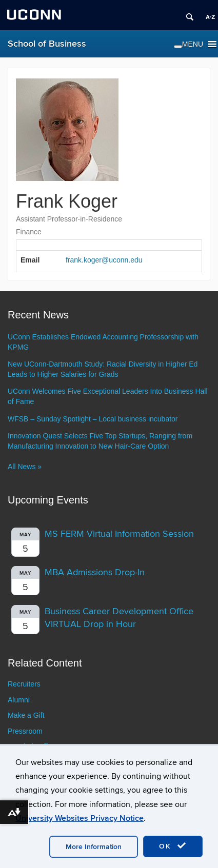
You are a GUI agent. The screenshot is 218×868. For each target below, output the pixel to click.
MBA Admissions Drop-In (95, 572)
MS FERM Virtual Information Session (119, 534)
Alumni (19, 700)
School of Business (47, 44)
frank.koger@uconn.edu (104, 260)
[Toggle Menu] (178, 47)
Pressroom (25, 731)
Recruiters (24, 684)
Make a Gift (26, 715)
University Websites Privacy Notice (80, 818)
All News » (25, 467)
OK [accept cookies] (173, 846)
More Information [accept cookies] (94, 847)
